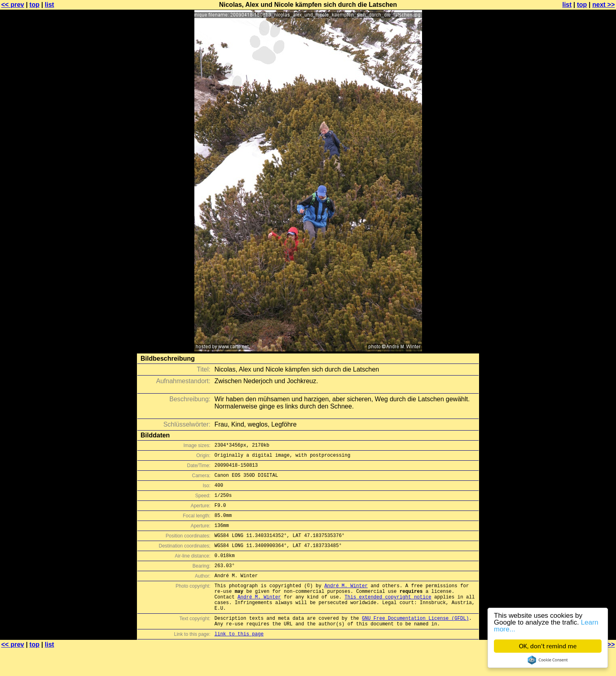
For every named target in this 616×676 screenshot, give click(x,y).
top (34, 5)
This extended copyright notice (388, 617)
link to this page (239, 660)
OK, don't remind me (548, 646)
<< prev (13, 5)
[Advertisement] (583, 199)
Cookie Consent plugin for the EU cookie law (548, 660)
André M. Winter (346, 603)
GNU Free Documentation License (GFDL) (415, 642)
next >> (604, 5)
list (50, 5)
